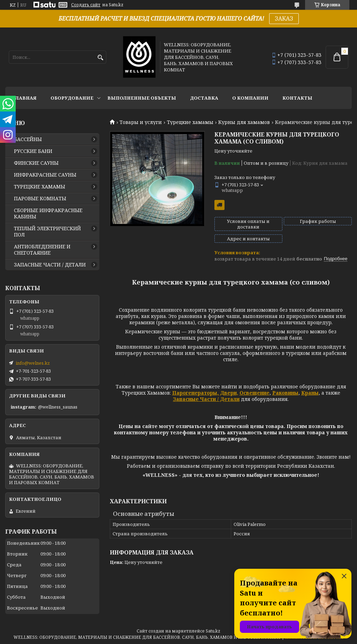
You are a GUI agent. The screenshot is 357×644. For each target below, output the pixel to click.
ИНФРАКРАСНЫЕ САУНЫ (45, 175)
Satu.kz (213, 631)
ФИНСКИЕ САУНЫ (36, 163)
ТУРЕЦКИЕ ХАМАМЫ (40, 187)
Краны (310, 393)
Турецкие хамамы (190, 122)
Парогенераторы (195, 393)
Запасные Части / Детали (206, 399)
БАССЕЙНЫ (28, 139)
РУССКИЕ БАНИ (33, 151)
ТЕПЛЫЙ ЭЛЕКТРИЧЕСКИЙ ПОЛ (47, 232)
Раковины (285, 393)
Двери (228, 393)
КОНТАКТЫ (297, 98)
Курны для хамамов (244, 122)
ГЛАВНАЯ (24, 98)
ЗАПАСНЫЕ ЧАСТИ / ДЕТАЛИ (50, 265)
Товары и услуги (141, 122)
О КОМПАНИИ (250, 98)
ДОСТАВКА (204, 98)
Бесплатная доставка (219, 205)
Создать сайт (86, 5)
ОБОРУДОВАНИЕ (72, 98)
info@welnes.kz (33, 363)
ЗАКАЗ (284, 18)
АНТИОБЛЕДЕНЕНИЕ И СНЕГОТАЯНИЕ (42, 250)
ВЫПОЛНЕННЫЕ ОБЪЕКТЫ (142, 98)
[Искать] (100, 58)
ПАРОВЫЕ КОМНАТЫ (40, 199)
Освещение (255, 393)
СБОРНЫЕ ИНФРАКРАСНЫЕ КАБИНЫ (48, 214)
